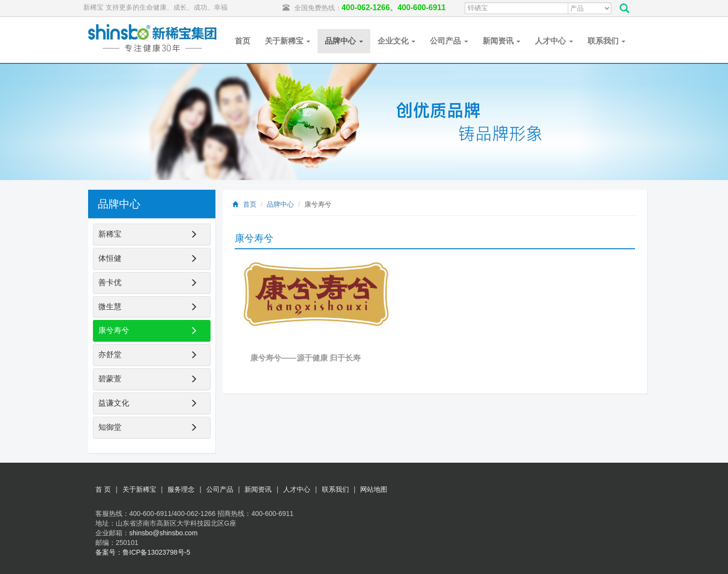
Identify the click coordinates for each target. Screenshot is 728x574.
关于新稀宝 (288, 41)
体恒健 (110, 258)
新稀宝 (110, 234)
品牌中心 (344, 41)
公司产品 (449, 41)
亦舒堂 (110, 355)
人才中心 (554, 41)
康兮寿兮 (114, 330)
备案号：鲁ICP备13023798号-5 (143, 552)
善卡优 (110, 282)
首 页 (103, 489)
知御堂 (110, 427)
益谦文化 (114, 403)
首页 (243, 41)
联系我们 (607, 41)
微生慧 (110, 307)
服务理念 (181, 489)
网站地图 (374, 489)
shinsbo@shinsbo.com (163, 533)
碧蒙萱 (110, 379)
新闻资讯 (501, 41)
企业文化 (396, 41)
